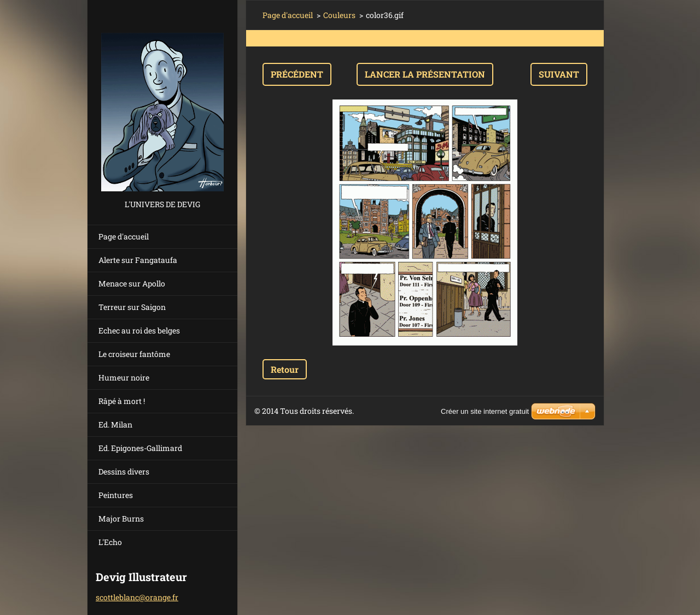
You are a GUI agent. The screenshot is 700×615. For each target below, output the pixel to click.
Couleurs (339, 15)
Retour (285, 369)
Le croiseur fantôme (134, 354)
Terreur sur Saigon (132, 307)
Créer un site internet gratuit (485, 411)
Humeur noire (124, 377)
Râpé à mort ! (122, 401)
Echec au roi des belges (139, 330)
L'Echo (110, 542)
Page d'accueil (124, 236)
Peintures (116, 495)
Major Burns (121, 519)
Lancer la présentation (425, 74)
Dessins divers (124, 471)
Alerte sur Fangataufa (138, 260)
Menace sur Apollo (132, 283)
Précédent (297, 74)
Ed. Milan (115, 424)
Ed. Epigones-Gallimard (140, 448)
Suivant (559, 74)
